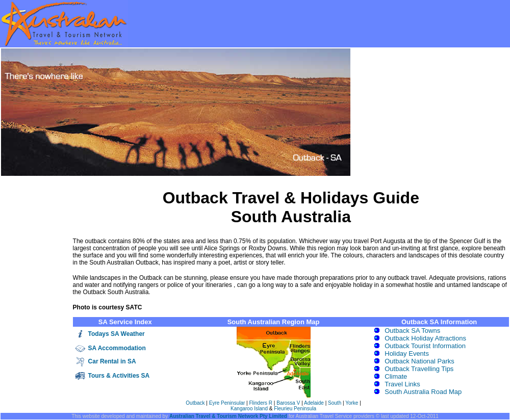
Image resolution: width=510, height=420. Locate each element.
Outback (195, 403)
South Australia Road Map (423, 392)
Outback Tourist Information (425, 346)
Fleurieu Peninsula (295, 409)
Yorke (352, 403)
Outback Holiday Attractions (425, 338)
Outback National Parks (419, 361)
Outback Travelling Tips (419, 369)
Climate (396, 376)
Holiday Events (407, 353)
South (335, 403)
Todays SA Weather (117, 334)
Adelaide (314, 403)
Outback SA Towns (412, 331)
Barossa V (288, 403)
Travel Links (402, 384)
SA (93, 348)
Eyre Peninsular (228, 403)
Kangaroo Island (249, 409)
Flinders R (261, 403)
